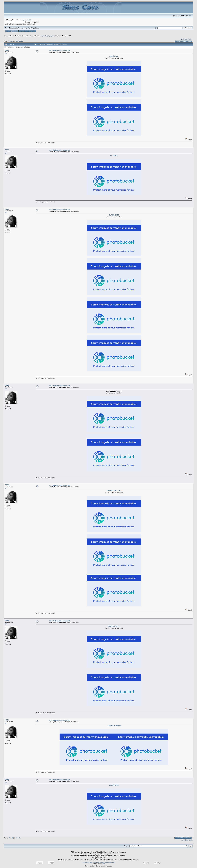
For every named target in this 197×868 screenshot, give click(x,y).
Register (32, 31)
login (24, 20)
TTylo (42, 36)
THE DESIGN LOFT (114, 491)
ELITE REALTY (114, 626)
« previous (184, 39)
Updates (17, 36)
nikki (7, 50)
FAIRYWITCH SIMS (114, 726)
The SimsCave (8, 36)
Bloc (104, 864)
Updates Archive (27, 36)
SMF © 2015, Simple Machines (106, 862)
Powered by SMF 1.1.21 (89, 862)
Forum (15, 31)
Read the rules (14, 28)
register (30, 20)
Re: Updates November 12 (59, 51)
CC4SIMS (114, 156)
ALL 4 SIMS (114, 56)
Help (21, 31)
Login (26, 31)
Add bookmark (181, 42)
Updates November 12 (64, 36)
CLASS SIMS (114, 215)
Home (9, 31)
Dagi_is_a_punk (50, 36)
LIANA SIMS (114, 785)
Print (189, 42)
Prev (10, 41)
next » (190, 39)
